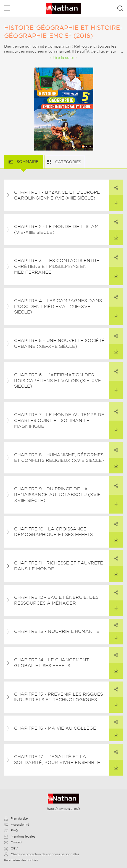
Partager (113, 185)
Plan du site (16, 818)
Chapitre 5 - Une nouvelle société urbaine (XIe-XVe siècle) (59, 343)
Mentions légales (20, 836)
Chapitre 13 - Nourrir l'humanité (57, 631)
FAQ (11, 830)
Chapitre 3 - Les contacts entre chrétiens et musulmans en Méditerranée (57, 266)
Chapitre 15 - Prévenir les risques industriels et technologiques (59, 697)
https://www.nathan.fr (64, 809)
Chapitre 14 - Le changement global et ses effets (51, 663)
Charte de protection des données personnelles (42, 854)
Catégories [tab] (68, 162)
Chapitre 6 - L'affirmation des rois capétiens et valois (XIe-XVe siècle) (58, 381)
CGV (11, 848)
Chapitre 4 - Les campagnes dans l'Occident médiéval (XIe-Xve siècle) (58, 306)
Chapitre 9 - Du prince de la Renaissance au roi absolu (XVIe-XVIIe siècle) (58, 495)
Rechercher (120, 8)
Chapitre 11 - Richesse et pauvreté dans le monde (59, 566)
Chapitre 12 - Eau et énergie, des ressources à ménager (56, 600)
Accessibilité (17, 825)
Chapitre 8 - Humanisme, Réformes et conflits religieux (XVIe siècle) (59, 458)
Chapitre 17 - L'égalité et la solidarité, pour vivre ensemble (57, 760)
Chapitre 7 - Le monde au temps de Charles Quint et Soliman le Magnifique (59, 420)
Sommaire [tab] (27, 162)
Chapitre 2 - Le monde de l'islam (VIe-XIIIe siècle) (56, 229)
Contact (13, 842)
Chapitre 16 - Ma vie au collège (55, 728)
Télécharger (113, 200)
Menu (7, 9)
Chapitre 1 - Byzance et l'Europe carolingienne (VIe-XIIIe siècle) (57, 195)
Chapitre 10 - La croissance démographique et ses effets (53, 532)
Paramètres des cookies (21, 860)
